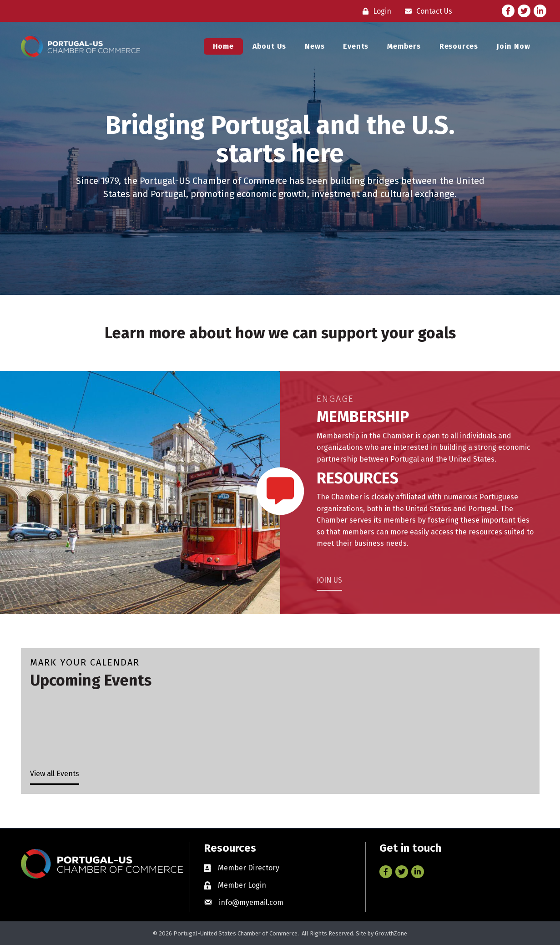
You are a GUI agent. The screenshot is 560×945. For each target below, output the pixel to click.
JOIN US (329, 580)
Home (223, 46)
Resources (459, 46)
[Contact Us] (426, 11)
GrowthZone (391, 933)
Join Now (513, 46)
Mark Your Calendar (85, 662)
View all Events (55, 774)
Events (356, 46)
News (315, 46)
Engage (335, 399)
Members (404, 46)
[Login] (375, 11)
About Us (269, 46)
